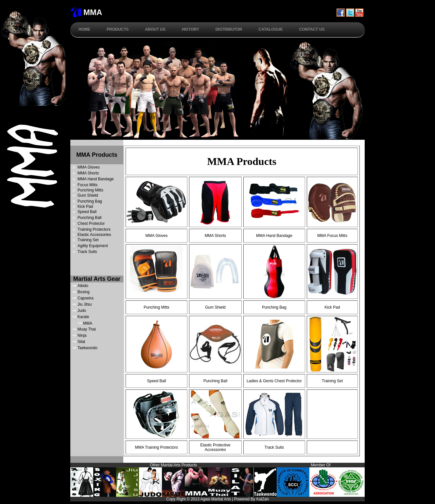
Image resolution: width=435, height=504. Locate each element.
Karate (83, 317)
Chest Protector (91, 224)
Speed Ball (87, 212)
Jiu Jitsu (85, 304)
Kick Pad (85, 207)
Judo (82, 311)
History (191, 29)
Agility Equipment (93, 246)
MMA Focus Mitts (332, 236)
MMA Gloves (89, 167)
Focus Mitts (87, 185)
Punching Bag (90, 201)
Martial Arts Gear (97, 279)
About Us (155, 29)
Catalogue (270, 29)
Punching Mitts (90, 190)
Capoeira (86, 298)
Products (118, 29)
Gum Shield (88, 195)
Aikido (83, 286)
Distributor (229, 29)
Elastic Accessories (94, 235)
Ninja (82, 335)
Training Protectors (94, 229)
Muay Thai (87, 329)
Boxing (84, 292)
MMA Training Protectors (157, 447)
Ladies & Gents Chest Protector (274, 381)
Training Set (88, 240)
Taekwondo (87, 348)
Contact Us (312, 29)
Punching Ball (89, 218)
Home (84, 29)
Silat (81, 342)
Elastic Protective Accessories (215, 447)
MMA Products (97, 155)
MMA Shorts (88, 173)
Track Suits (87, 252)
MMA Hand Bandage (96, 179)
